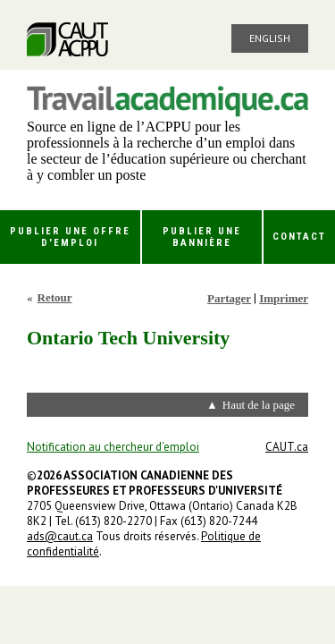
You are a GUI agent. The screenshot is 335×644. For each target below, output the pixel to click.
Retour (55, 297)
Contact (299, 237)
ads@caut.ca (60, 536)
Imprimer (284, 298)
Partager (229, 298)
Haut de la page (259, 405)
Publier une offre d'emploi (70, 237)
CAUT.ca (287, 447)
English (270, 38)
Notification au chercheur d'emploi (113, 447)
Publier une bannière (202, 237)
